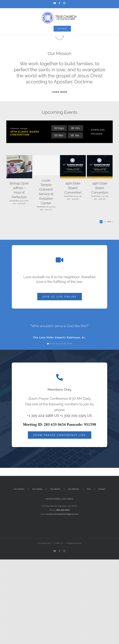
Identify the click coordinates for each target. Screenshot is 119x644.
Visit (89, 489)
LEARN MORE (59, 92)
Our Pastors (19, 489)
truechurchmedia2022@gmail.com (63, 514)
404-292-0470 (63, 510)
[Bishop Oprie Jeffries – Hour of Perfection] (19, 167)
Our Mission (74, 489)
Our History (37, 489)
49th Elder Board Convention (73, 188)
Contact (102, 489)
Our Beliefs (55, 489)
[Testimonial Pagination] (48, 344)
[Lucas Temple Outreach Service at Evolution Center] (46, 165)
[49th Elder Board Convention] (73, 167)
